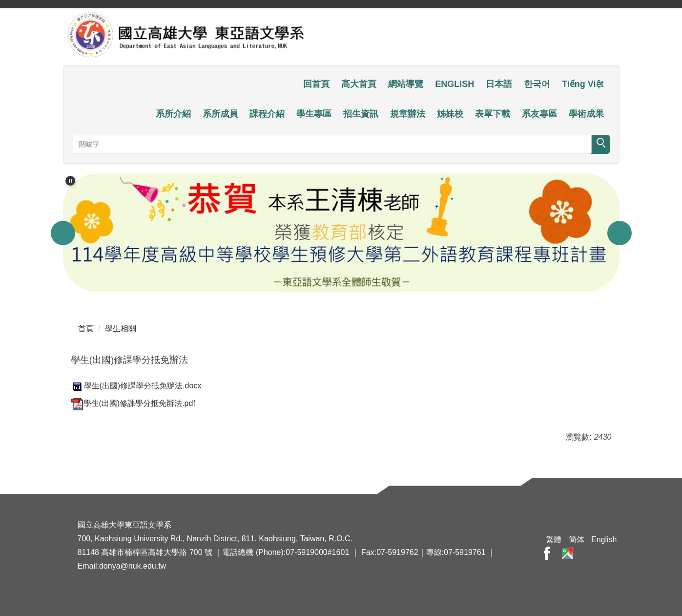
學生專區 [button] (314, 114)
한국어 (537, 84)
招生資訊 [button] (361, 114)
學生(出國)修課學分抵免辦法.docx (136, 386)
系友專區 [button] (539, 114)
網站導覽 (406, 84)
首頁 (86, 329)
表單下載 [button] (493, 114)
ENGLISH (455, 84)
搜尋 (600, 144)
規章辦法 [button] (408, 114)
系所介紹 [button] (173, 114)
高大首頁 (359, 84)
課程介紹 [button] (267, 114)
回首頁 (316, 84)
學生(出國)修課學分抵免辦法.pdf (133, 403)
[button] (70, 181)
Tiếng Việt (583, 84)
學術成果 (586, 114)
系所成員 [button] (220, 114)
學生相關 (121, 329)
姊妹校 (450, 114)
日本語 (499, 84)
